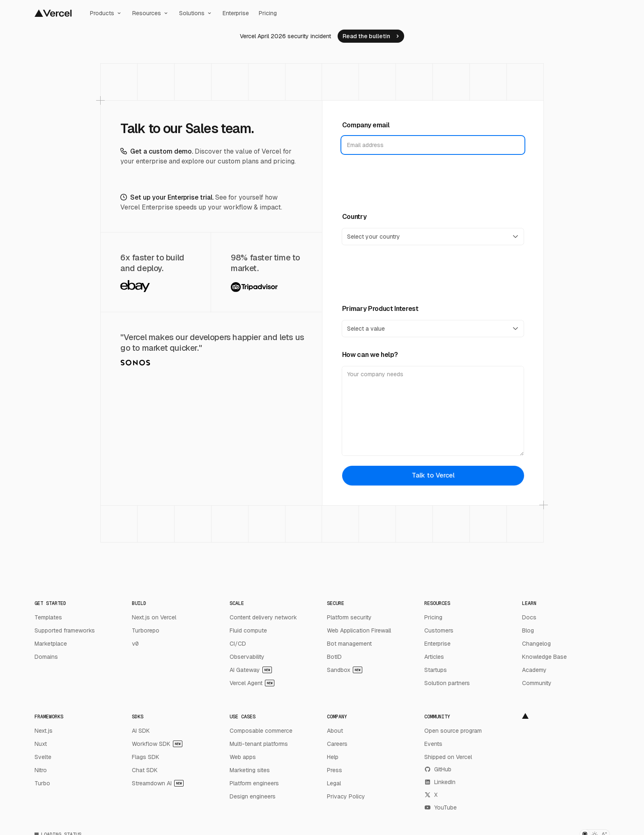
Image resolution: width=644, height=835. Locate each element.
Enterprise (236, 13)
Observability (247, 657)
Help (333, 757)
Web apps (243, 757)
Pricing (268, 13)
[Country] (433, 237)
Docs (529, 617)
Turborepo (146, 630)
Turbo (42, 783)
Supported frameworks (65, 630)
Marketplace (51, 644)
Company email (366, 125)
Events (433, 744)
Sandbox (345, 670)
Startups (436, 670)
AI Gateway (251, 670)
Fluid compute (248, 630)
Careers (337, 744)
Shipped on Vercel (448, 757)
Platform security (349, 617)
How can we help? (370, 355)
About (335, 731)
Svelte (43, 757)
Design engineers (253, 796)
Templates (48, 617)
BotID (334, 657)
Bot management (349, 644)
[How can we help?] (433, 411)
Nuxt (41, 744)
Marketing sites (250, 770)
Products (106, 13)
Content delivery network (263, 617)
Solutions (196, 13)
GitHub (438, 769)
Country (354, 217)
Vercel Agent (252, 683)
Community (537, 683)
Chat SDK (145, 770)
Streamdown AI (158, 783)
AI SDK (141, 731)
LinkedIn (440, 782)
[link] (371, 36)
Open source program (453, 731)
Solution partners (447, 683)
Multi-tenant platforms (259, 744)
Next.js (44, 731)
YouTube (440, 807)
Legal (334, 783)
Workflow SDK (157, 744)
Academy (534, 670)
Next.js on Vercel (154, 617)
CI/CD (238, 644)
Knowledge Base (544, 657)
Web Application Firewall (359, 630)
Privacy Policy (346, 796)
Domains (46, 657)
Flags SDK (146, 757)
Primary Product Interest (380, 309)
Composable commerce (261, 731)
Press (335, 770)
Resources (151, 13)
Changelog (536, 644)
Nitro (41, 770)
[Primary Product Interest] (433, 329)
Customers (439, 630)
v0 (135, 644)
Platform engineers (254, 783)
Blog (528, 630)
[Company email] (433, 145)
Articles (434, 657)
